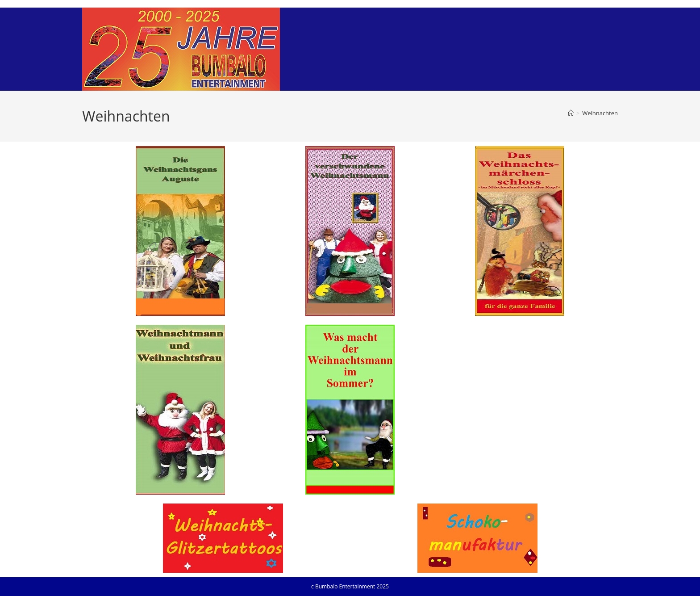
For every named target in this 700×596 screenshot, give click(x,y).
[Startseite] (571, 113)
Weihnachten (600, 113)
